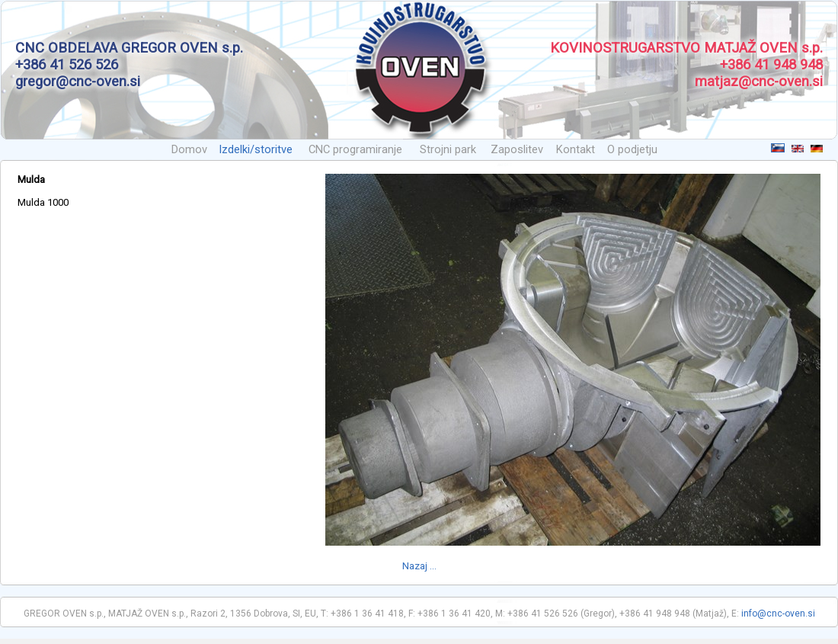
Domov (189, 149)
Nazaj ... (419, 566)
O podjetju (632, 149)
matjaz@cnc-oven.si (759, 82)
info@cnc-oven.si (778, 614)
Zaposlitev (517, 149)
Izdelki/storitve (256, 149)
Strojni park (448, 149)
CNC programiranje (355, 149)
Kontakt (576, 149)
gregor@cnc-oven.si (78, 82)
